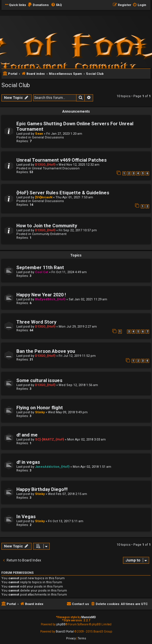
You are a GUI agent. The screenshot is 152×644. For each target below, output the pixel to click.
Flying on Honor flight (40, 408)
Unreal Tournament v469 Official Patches (61, 160)
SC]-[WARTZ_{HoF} (50, 440)
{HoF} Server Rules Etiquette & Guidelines (63, 193)
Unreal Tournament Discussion (56, 168)
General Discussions (48, 137)
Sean (39, 134)
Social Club (16, 85)
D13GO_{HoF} (45, 165)
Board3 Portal (65, 632)
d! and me (27, 435)
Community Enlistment (49, 234)
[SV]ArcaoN (44, 197)
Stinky (40, 412)
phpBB (61, 624)
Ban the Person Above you (46, 351)
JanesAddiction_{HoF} (52, 467)
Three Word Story (36, 322)
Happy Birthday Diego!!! (42, 489)
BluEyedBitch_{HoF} (50, 299)
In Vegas (26, 517)
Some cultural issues (39, 380)
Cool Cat (42, 272)
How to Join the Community (47, 226)
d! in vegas (28, 462)
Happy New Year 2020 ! (41, 295)
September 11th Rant (40, 268)
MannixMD (89, 617)
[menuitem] (38, 5)
